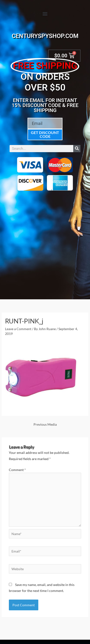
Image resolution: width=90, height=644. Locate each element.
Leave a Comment (18, 329)
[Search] (77, 149)
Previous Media (45, 424)
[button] (45, 13)
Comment (17, 470)
